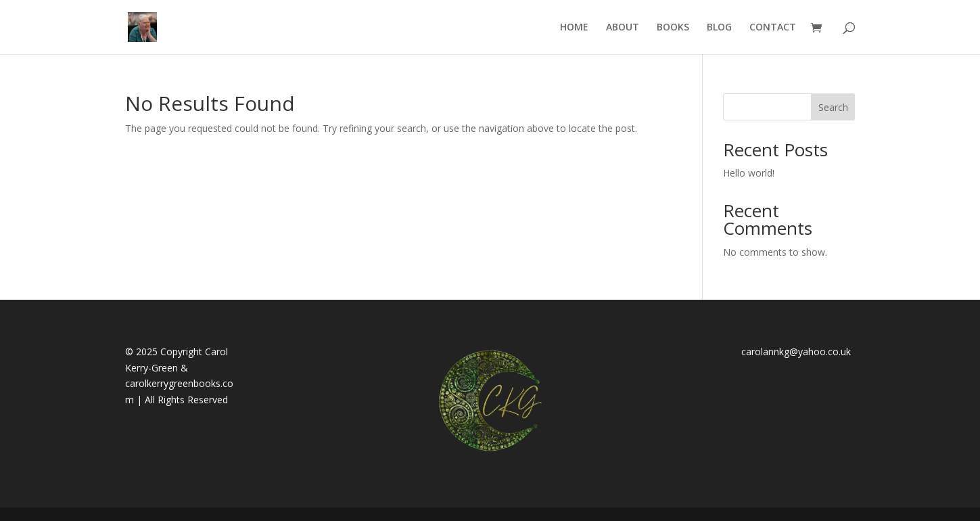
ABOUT (623, 28)
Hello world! (749, 173)
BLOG (719, 28)
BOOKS (673, 28)
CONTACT (773, 28)
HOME (574, 28)
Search (833, 107)
